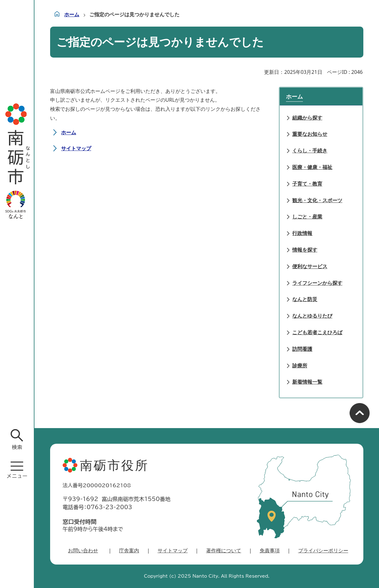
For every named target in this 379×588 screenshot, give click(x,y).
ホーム (72, 14)
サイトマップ (76, 148)
